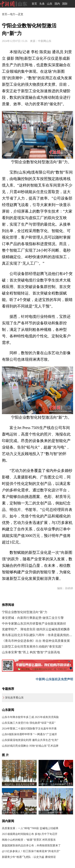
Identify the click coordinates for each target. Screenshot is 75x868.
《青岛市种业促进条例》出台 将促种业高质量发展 (36, 641)
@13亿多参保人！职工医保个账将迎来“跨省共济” (31, 851)
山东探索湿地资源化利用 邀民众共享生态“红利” (30, 740)
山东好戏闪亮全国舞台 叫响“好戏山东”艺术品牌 (30, 746)
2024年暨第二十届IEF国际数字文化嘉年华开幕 (29, 729)
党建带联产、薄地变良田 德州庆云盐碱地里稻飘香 (36, 629)
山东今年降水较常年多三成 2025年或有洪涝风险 (30, 717)
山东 (50, 4)
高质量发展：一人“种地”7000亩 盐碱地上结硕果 (30, 828)
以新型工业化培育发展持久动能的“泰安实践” (32, 647)
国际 (65, 4)
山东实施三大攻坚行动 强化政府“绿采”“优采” (29, 723)
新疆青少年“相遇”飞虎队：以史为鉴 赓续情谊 (29, 857)
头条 (42, 4)
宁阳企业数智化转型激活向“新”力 (25, 612)
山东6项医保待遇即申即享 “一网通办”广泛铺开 (29, 734)
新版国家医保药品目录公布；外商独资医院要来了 (31, 846)
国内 (57, 4)
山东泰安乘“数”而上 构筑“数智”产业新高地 (31, 652)
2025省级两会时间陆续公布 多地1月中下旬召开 (30, 834)
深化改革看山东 (14, 698)
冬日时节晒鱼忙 (56, 813)
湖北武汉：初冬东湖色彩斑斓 (19, 784)
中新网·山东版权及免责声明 (54, 679)
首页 (34, 4)
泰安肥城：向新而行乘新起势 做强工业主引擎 (33, 618)
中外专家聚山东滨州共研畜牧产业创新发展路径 (34, 624)
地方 (13, 14)
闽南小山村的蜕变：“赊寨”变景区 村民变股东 (29, 840)
